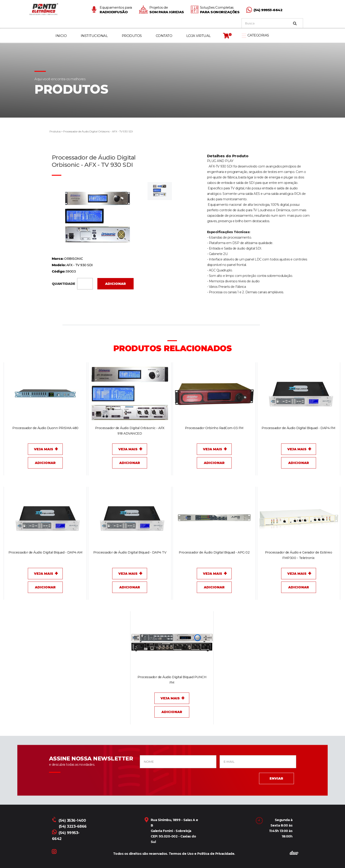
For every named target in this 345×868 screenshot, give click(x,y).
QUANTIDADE (72, 283)
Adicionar (115, 284)
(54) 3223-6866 (73, 826)
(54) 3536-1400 (69, 820)
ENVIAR (276, 778)
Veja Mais (44, 449)
